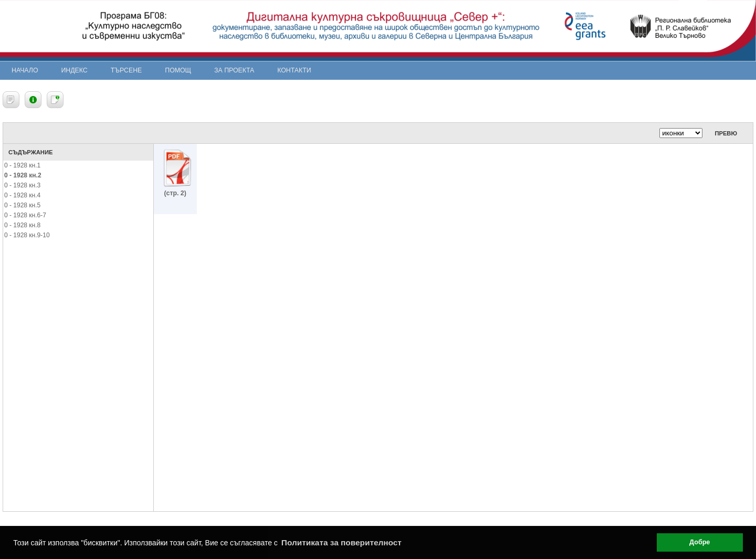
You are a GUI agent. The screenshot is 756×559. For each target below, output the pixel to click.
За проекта (234, 70)
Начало (25, 70)
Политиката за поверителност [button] (342, 542)
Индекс (75, 70)
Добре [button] (700, 542)
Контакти (294, 70)
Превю (726, 133)
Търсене (127, 70)
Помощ (178, 70)
